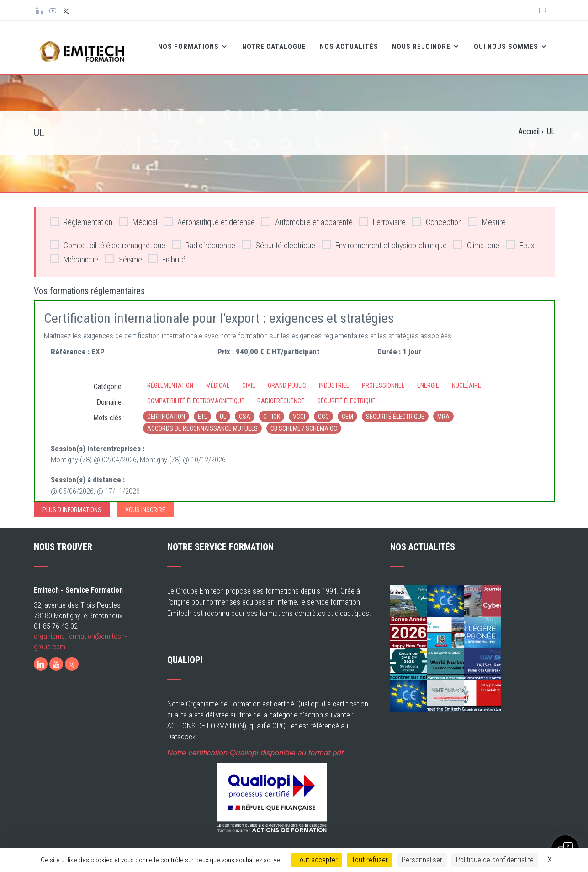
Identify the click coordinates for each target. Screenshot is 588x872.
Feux (520, 238)
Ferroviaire (382, 214)
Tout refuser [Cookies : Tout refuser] (370, 860)
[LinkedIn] (41, 657)
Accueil (529, 124)
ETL (202, 409)
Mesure (487, 214)
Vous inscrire (145, 503)
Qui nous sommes (483, 44)
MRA (443, 409)
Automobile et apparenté (307, 214)
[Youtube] (56, 657)
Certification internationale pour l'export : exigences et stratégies (219, 311)
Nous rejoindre (398, 44)
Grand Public (287, 378)
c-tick (272, 409)
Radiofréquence (204, 238)
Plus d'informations (72, 503)
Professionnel (383, 378)
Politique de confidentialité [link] (495, 860)
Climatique (476, 238)
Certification (166, 409)
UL (223, 409)
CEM (347, 409)
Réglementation (81, 214)
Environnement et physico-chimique (384, 238)
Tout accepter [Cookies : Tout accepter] (317, 860)
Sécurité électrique (278, 238)
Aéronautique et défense (209, 214)
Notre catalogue (250, 44)
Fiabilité (167, 252)
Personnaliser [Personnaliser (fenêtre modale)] (422, 860)
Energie (428, 378)
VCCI (299, 409)
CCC (323, 409)
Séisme (123, 252)
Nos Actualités (325, 44)
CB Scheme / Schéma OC (304, 421)
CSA (245, 409)
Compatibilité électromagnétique (108, 238)
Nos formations (166, 44)
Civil (249, 378)
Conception (437, 214)
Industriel (334, 378)
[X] (72, 657)
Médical (138, 214)
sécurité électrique (395, 409)
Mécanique (74, 252)
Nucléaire (466, 378)
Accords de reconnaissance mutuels (202, 421)
